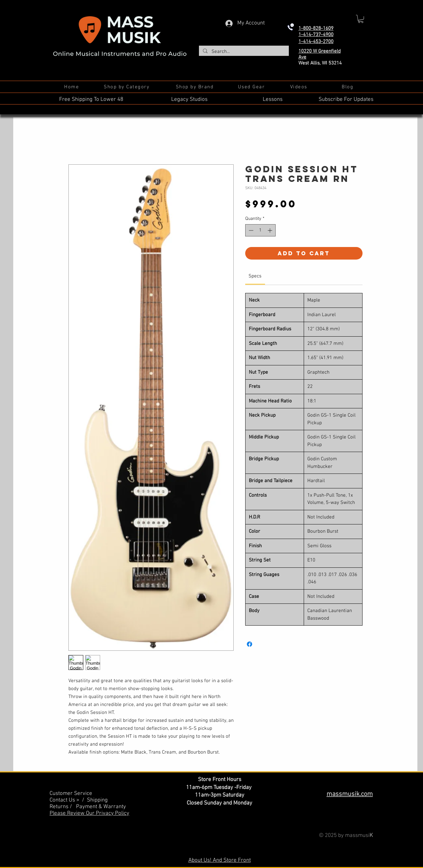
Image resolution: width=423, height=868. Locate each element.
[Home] (72, 87)
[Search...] (243, 52)
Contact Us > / (68, 800)
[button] (361, 19)
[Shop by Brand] (195, 87)
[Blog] (348, 87)
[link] (255, 276)
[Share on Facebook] (250, 644)
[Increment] (270, 230)
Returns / (63, 807)
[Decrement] (250, 230)
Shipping (97, 800)
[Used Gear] (252, 87)
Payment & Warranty (101, 807)
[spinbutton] (260, 230)
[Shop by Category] (127, 87)
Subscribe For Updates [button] (346, 100)
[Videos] (299, 87)
